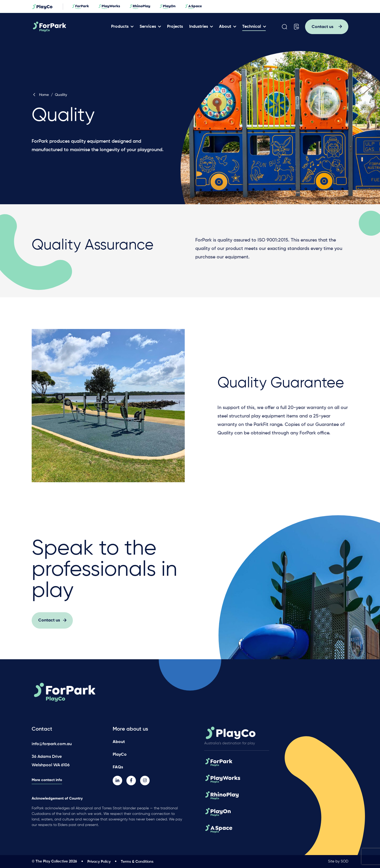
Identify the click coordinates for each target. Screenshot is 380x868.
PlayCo (120, 755)
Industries (199, 27)
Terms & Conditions (137, 862)
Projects (175, 27)
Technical (252, 27)
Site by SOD (338, 861)
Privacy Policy (99, 862)
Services (148, 27)
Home (40, 95)
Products (120, 27)
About (225, 27)
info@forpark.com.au (52, 744)
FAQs (118, 767)
